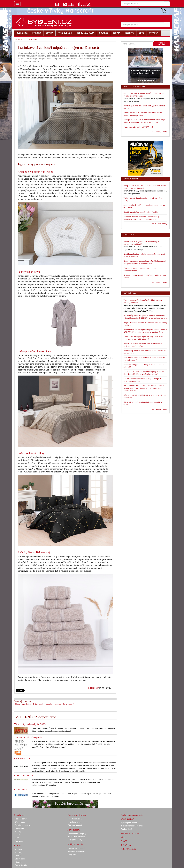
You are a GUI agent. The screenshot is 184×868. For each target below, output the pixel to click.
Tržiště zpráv (93, 688)
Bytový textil (38, 704)
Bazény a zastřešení (76, 848)
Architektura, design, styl (132, 815)
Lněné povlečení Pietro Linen (34, 351)
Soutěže (124, 841)
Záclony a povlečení (23, 704)
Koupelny (49, 704)
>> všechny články (160, 131)
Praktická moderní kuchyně (132, 826)
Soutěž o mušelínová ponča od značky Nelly (141, 212)
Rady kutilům (73, 855)
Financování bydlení (77, 815)
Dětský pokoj (20, 859)
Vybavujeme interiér (129, 823)
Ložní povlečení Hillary (31, 453)
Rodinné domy (21, 819)
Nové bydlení (74, 830)
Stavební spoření (75, 825)
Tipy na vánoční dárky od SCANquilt (138, 127)
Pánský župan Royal (29, 272)
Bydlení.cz (19, 39)
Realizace (19, 841)
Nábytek (18, 862)
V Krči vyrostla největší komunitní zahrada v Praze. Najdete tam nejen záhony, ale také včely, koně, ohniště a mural (144, 388)
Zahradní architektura (77, 851)
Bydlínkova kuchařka (130, 834)
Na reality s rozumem (77, 837)
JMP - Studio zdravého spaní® (28, 737)
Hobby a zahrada (75, 844)
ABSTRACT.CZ (128, 849)
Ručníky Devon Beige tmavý (34, 552)
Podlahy (18, 831)
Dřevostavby (20, 822)
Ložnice (58, 704)
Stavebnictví (20, 815)
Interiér (17, 845)
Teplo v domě (127, 829)
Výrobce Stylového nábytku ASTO (30, 724)
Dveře (17, 835)
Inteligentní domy (75, 840)
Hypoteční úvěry (75, 822)
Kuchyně (18, 849)
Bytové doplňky (21, 865)
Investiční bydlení (75, 819)
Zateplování (19, 828)
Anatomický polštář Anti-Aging (35, 172)
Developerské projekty (77, 834)
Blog (123, 837)
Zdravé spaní (68, 704)
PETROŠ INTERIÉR (24, 775)
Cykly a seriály (128, 819)
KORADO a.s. (21, 790)
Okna (17, 838)
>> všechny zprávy (159, 409)
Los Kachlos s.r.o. (22, 759)
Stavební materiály (22, 825)
